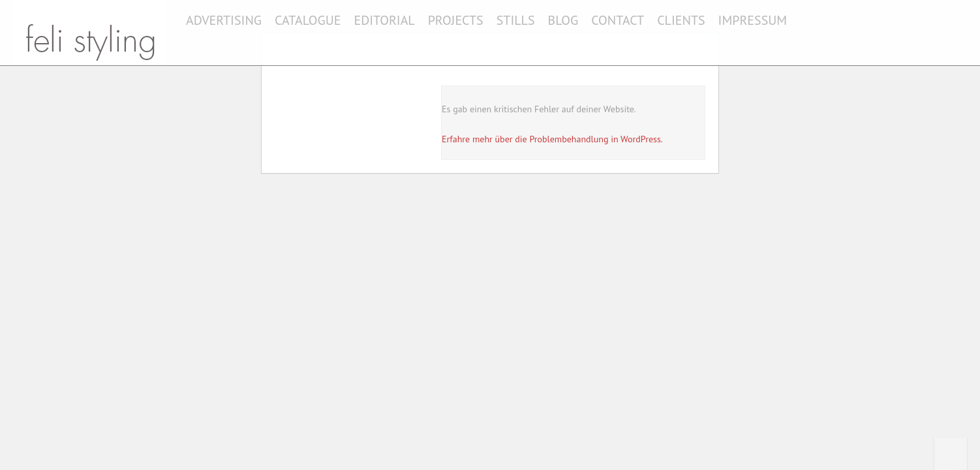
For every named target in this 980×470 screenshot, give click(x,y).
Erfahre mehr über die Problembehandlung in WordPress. (552, 139)
